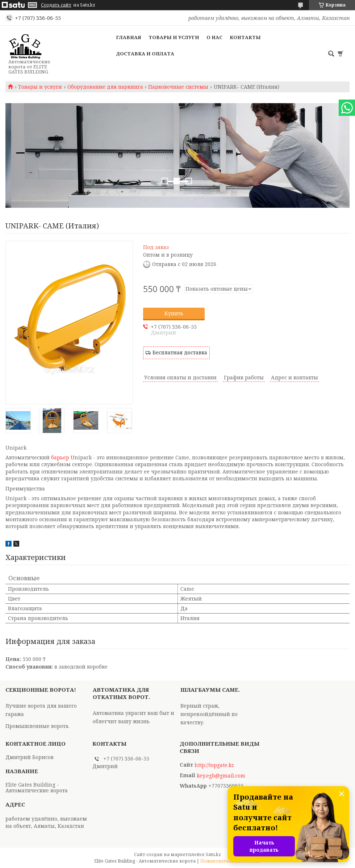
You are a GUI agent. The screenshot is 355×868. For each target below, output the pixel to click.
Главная (129, 37)
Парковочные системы (178, 87)
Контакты (245, 37)
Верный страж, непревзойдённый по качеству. (209, 714)
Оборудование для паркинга (105, 87)
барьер (60, 457)
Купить (174, 313)
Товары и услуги (174, 37)
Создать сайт (56, 5)
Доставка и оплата (145, 54)
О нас (214, 37)
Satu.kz (213, 854)
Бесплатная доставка (180, 352)
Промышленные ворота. (37, 726)
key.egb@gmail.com (221, 776)
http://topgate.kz (214, 765)
